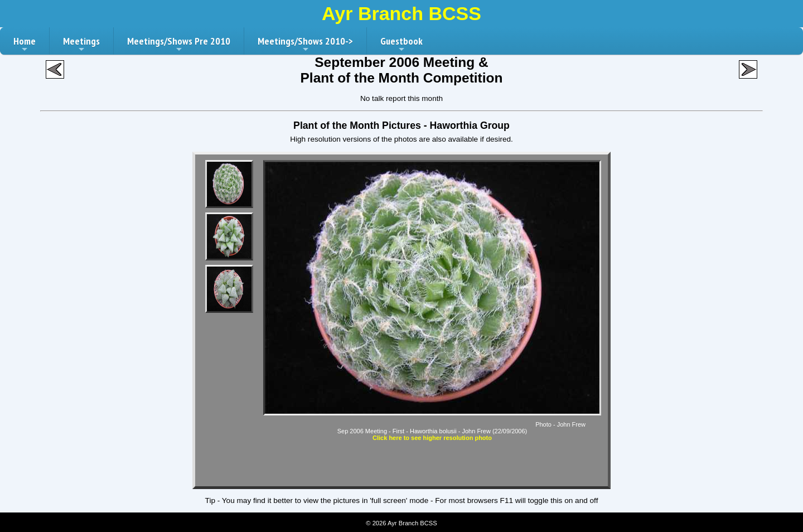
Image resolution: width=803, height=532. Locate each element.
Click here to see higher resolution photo (432, 438)
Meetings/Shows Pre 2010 (179, 45)
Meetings (81, 45)
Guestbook (401, 45)
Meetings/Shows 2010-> (305, 45)
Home (25, 45)
